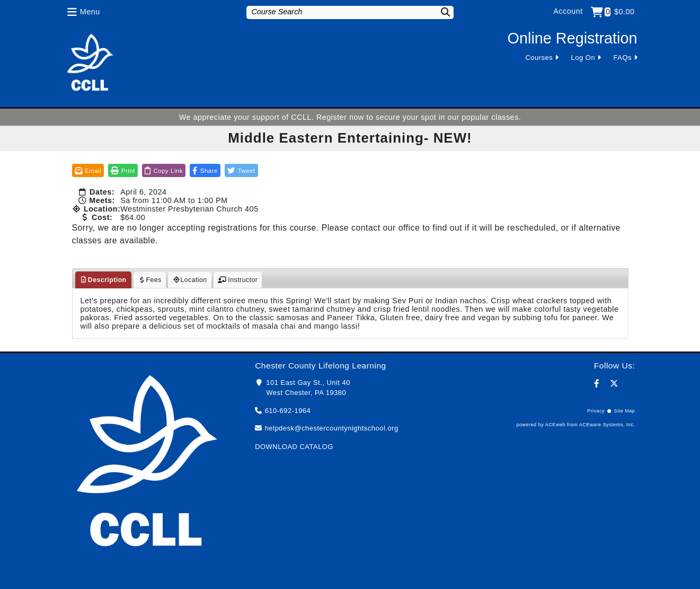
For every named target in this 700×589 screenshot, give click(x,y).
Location (190, 280)
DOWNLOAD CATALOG (294, 447)
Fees (150, 280)
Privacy (596, 411)
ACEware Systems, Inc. (607, 425)
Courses (539, 58)
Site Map (625, 411)
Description (103, 280)
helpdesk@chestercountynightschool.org (332, 428)
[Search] (439, 12)
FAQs (623, 58)
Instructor (238, 280)
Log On (583, 58)
